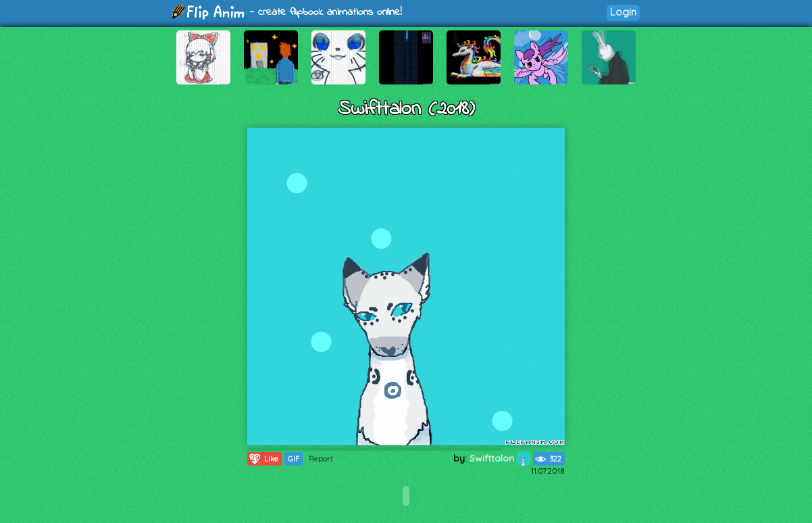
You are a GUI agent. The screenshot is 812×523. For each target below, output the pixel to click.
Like (263, 459)
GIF (294, 459)
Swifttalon (500, 458)
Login (623, 12)
